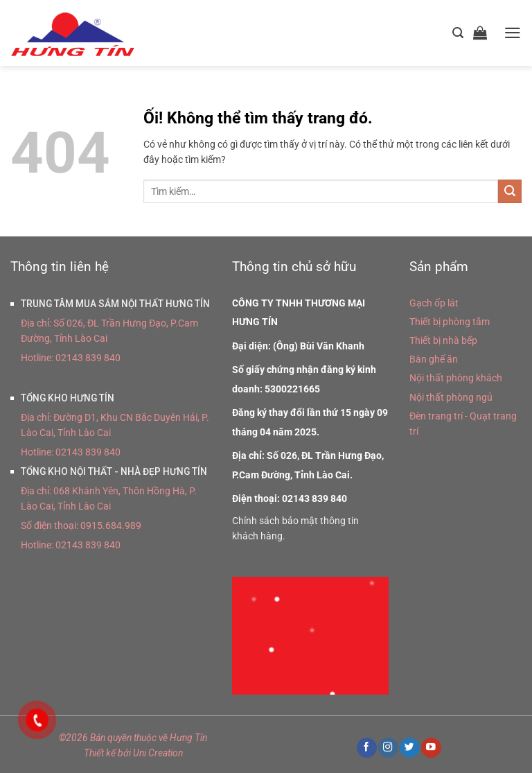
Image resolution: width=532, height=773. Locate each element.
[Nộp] (510, 191)
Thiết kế (100, 753)
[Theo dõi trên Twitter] (409, 748)
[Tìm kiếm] (458, 33)
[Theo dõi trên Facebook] (366, 748)
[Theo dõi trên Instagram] (388, 748)
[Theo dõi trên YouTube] (431, 748)
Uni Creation (158, 753)
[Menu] (513, 33)
